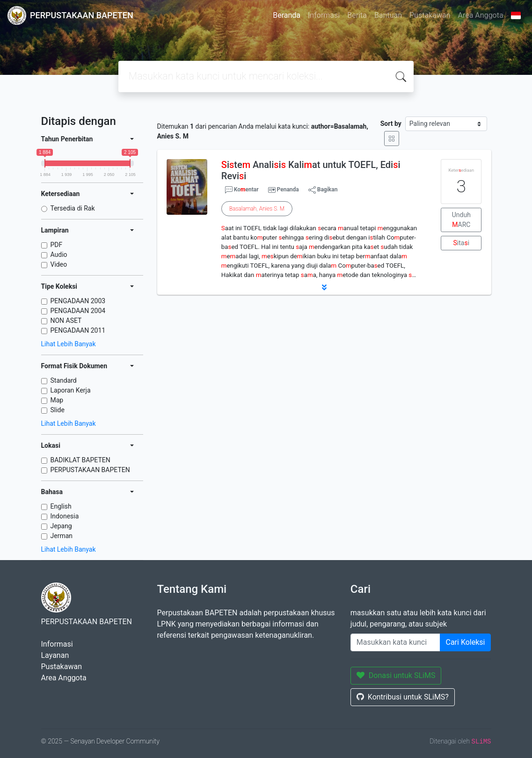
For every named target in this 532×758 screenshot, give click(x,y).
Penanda (288, 189)
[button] (324, 287)
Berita (357, 15)
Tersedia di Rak (73, 208)
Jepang (61, 526)
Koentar (242, 190)
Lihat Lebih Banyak (69, 344)
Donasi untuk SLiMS (396, 675)
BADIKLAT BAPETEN (80, 460)
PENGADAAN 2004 (78, 311)
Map (57, 400)
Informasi (324, 15)
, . (257, 209)
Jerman (62, 536)
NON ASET (66, 321)
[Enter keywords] (395, 642)
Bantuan (388, 15)
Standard (64, 380)
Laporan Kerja (71, 390)
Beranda (287, 15)
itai (462, 243)
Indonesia (65, 516)
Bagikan (323, 190)
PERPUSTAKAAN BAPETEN (90, 470)
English (61, 506)
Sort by (391, 124)
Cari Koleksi (466, 642)
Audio (59, 255)
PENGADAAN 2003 (78, 301)
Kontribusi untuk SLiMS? (403, 697)
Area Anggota (481, 15)
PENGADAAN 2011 (78, 330)
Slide (58, 410)
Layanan (55, 655)
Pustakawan (430, 15)
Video (59, 264)
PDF (57, 245)
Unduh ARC (461, 220)
